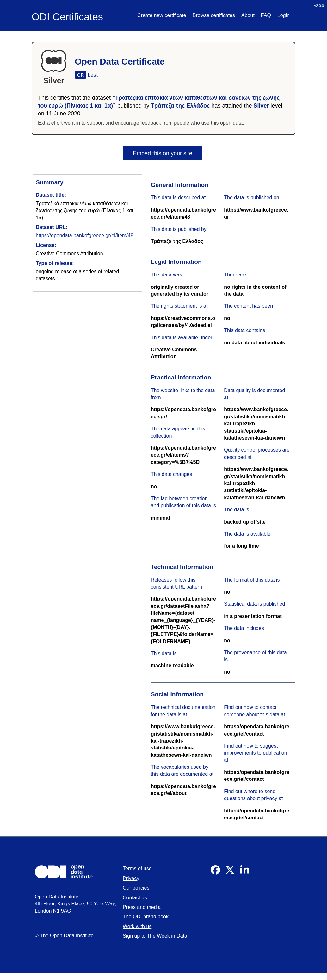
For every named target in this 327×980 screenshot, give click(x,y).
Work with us (137, 926)
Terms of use (137, 869)
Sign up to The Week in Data (155, 936)
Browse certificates (214, 15)
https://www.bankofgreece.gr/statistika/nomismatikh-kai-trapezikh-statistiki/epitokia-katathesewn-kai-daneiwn (256, 424)
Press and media (142, 907)
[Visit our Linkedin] (244, 873)
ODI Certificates (67, 17)
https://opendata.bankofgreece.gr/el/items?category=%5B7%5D (183, 455)
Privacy (131, 878)
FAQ (266, 15)
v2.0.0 (319, 6)
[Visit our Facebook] (215, 873)
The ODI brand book (146, 917)
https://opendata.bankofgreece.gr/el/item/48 (85, 235)
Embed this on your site (163, 153)
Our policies (136, 888)
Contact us (135, 898)
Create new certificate (162, 15)
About (248, 15)
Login (284, 15)
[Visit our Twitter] (230, 873)
